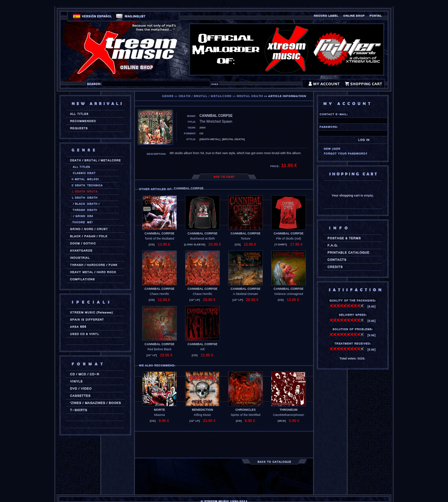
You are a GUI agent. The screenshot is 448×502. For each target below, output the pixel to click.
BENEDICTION (202, 410)
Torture (246, 239)
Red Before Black (159, 349)
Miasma (159, 415)
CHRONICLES (246, 410)
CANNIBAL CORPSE (159, 233)
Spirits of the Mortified (245, 415)
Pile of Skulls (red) (288, 239)
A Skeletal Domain (246, 294)
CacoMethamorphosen (288, 415)
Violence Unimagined (289, 294)
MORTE (160, 410)
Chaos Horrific (159, 294)
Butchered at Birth (202, 239)
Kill (202, 349)
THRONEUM (289, 410)
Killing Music (202, 415)
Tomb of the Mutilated (159, 239)
